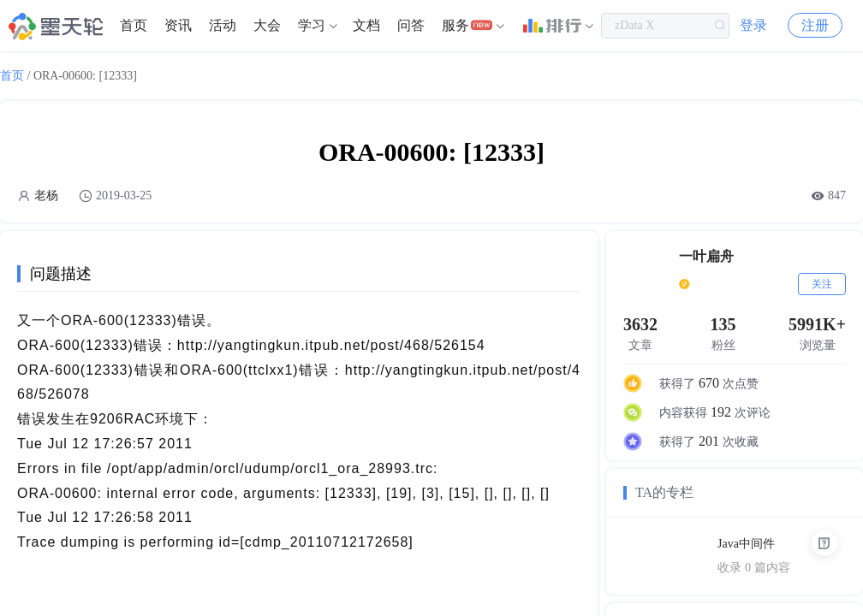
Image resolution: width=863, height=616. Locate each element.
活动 (223, 25)
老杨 (46, 195)
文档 (366, 25)
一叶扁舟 (706, 256)
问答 (411, 25)
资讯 (178, 25)
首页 (134, 25)
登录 (753, 25)
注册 (815, 25)
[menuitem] (134, 26)
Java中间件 (746, 544)
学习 (312, 25)
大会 (267, 25)
